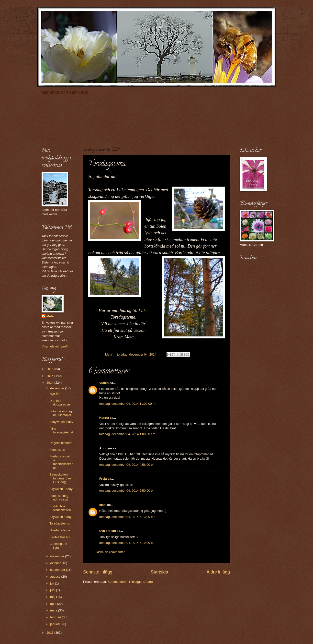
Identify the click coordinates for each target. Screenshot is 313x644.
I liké (143, 310)
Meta (50, 316)
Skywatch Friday (61, 489)
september (58, 570)
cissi (103, 505)
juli (52, 583)
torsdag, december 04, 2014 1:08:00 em (127, 434)
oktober (56, 563)
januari (55, 624)
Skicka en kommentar (110, 552)
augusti (56, 577)
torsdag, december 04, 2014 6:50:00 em (127, 491)
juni (53, 590)
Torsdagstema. (60, 523)
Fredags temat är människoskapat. (61, 462)
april (54, 604)
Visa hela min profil (55, 346)
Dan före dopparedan (60, 403)
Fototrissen (57, 450)
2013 (50, 633)
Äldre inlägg (218, 572)
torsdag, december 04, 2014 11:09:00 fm (128, 404)
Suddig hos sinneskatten (60, 508)
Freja (103, 479)
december (58, 388)
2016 (50, 369)
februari (56, 617)
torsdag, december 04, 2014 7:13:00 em (127, 517)
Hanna (104, 418)
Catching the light (58, 546)
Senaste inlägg (98, 572)
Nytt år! (55, 394)
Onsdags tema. (60, 530)
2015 (50, 376)
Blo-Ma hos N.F (60, 537)
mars (54, 610)
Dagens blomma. (61, 443)
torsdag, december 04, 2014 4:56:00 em (127, 465)
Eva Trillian (108, 531)
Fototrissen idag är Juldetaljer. (61, 413)
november (58, 556)
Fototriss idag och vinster (59, 498)
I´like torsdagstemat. (61, 432)
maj (53, 597)
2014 (50, 383)
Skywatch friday (60, 517)
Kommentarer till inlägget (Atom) (130, 582)
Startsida (159, 572)
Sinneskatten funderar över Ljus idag (61, 478)
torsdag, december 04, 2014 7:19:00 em (127, 543)
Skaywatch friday (61, 422)
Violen (104, 383)
